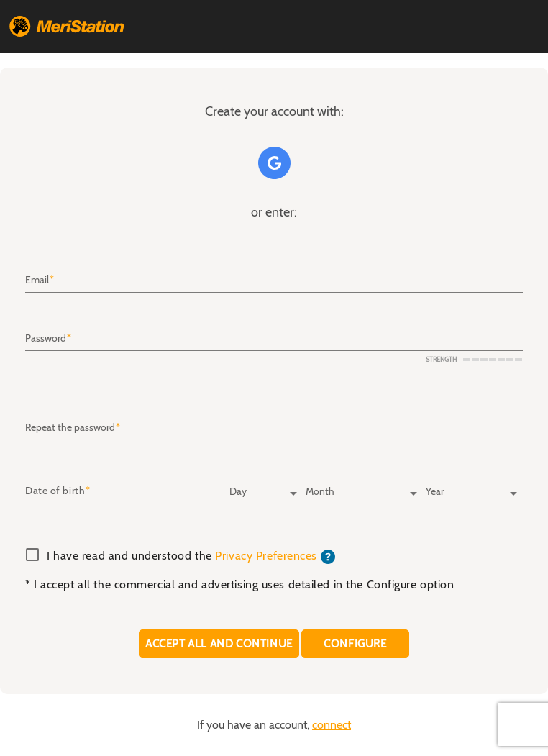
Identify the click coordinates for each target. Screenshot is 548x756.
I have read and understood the (191, 557)
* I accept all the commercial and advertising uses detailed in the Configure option (239, 585)
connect (332, 725)
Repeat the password (70, 428)
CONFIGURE (356, 643)
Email (37, 281)
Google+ (274, 163)
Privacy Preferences (266, 556)
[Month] (364, 487)
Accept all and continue (219, 643)
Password (46, 339)
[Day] (266, 487)
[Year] (474, 487)
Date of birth (55, 491)
